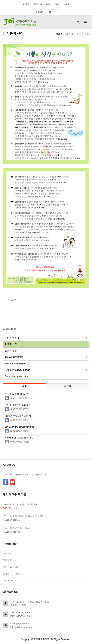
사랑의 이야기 (12, 338)
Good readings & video (16, 376)
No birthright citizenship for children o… (22, 504)
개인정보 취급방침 (12, 567)
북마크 (26, 4)
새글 (67, 4)
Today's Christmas (14, 357)
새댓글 (68, 386)
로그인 (52, 12)
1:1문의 (58, 4)
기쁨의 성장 (11, 344)
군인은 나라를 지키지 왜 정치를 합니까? (23, 516)
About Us (7, 554)
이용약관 (7, 560)
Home (59, 34)
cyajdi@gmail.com (20, 624)
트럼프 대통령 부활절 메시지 (17, 528)
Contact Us (8, 581)
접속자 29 (38, 4)
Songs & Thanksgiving (16, 364)
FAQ (48, 4)
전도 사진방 (11, 351)
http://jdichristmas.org (21, 627)
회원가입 (40, 12)
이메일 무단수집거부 (13, 574)
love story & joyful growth (17, 370)
